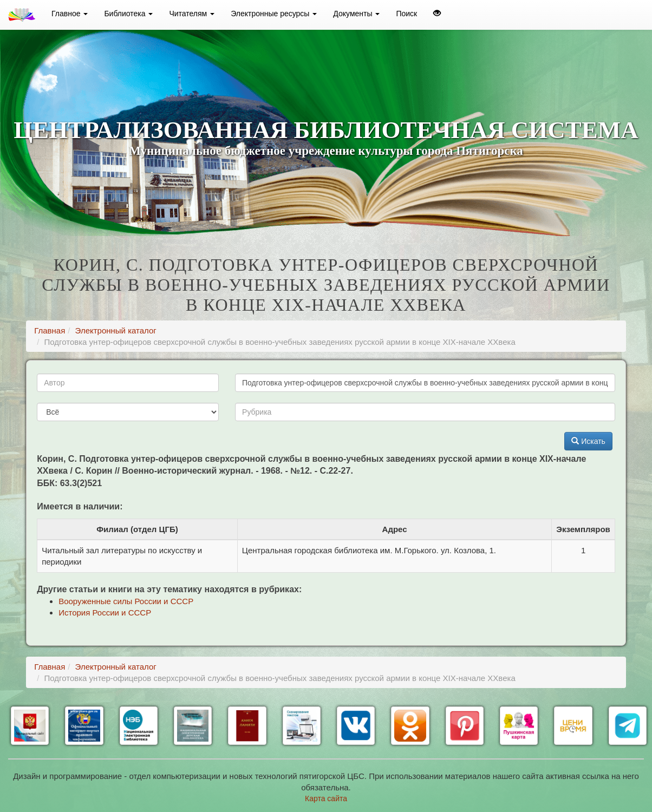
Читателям (192, 14)
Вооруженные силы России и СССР (126, 601)
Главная (50, 330)
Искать (588, 441)
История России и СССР (105, 613)
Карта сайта (326, 798)
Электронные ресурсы (274, 14)
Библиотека (128, 14)
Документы (356, 14)
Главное (70, 14)
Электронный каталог (116, 330)
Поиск (406, 14)
